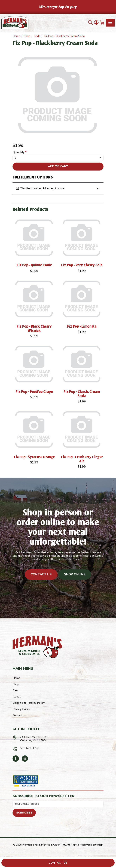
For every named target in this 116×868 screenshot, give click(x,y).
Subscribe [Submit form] (24, 813)
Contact (18, 715)
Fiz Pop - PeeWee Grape (34, 392)
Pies (15, 690)
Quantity (20, 152)
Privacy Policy (21, 709)
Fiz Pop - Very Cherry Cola (82, 265)
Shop (16, 684)
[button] (91, 23)
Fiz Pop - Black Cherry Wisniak (34, 328)
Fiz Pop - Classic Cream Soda (82, 394)
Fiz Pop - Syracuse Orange (34, 457)
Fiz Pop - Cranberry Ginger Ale (82, 459)
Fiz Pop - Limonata (82, 326)
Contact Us (41, 574)
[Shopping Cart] (102, 23)
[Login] (96, 23)
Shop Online (75, 574)
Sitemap (98, 845)
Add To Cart (58, 166)
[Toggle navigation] (110, 23)
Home (16, 678)
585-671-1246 (30, 748)
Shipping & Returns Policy (29, 703)
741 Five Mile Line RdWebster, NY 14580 (34, 739)
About (17, 697)
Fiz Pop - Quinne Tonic (34, 265)
